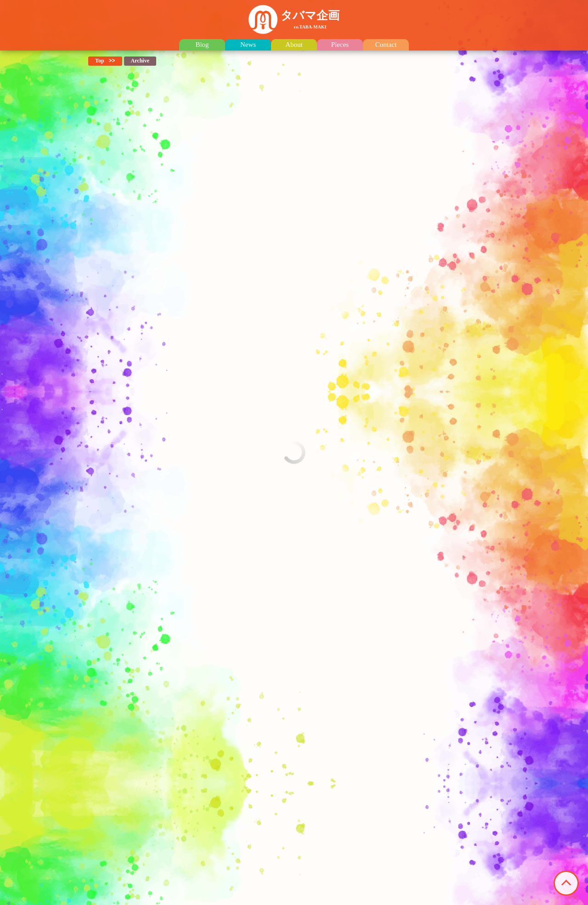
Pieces (340, 45)
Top (100, 61)
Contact (386, 45)
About (294, 45)
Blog (202, 45)
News (248, 45)
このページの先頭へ (566, 883)
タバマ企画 (310, 19)
